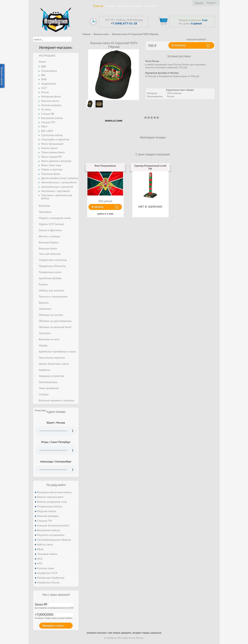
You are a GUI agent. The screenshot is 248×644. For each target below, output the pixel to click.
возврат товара (141, 633)
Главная (98, 6)
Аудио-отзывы (56, 411)
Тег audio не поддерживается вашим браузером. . (56, 431)
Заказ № (54, 604)
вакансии (156, 633)
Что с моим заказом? (56, 594)
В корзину (98, 207)
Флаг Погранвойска (105, 166)
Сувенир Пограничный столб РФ (150, 167)
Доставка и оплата (130, 6)
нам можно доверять (120, 633)
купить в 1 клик (114, 120)
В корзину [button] (179, 45)
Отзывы (111, 6)
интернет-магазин (97, 633)
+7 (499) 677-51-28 (124, 23)
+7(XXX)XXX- (54, 614)
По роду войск (56, 485)
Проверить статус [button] (53, 626)
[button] (75, 39)
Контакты (151, 6)
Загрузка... (200, 3)
